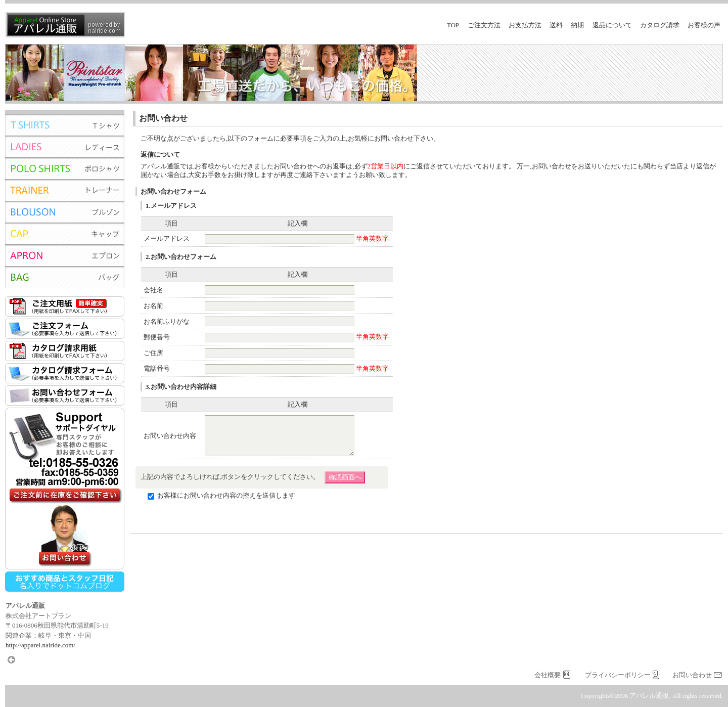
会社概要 (548, 675)
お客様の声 (704, 25)
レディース (65, 146)
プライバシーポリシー (618, 675)
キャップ (65, 233)
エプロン (65, 255)
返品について (612, 25)
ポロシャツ (65, 168)
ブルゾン (65, 212)
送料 (556, 25)
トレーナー (65, 190)
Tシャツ (65, 125)
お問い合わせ (692, 675)
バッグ (65, 277)
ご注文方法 (484, 25)
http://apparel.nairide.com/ (40, 645)
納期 (577, 25)
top (453, 25)
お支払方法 (525, 25)
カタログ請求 (660, 25)
